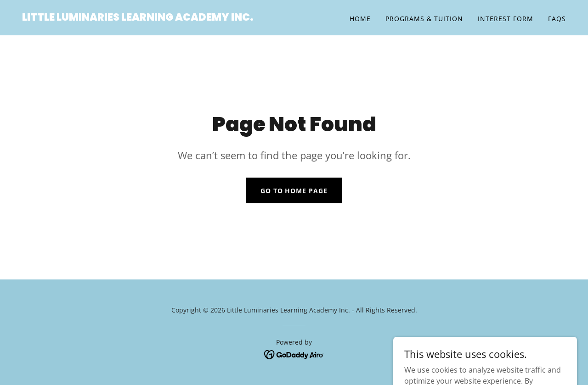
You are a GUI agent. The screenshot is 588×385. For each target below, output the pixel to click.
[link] (138, 18)
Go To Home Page (294, 191)
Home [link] (360, 19)
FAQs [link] (557, 19)
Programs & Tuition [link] (424, 19)
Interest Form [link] (506, 19)
